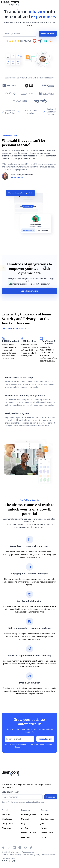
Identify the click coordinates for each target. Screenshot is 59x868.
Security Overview (22, 855)
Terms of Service (8, 855)
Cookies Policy (46, 855)
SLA (54, 855)
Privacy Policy (35, 855)
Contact (44, 837)
